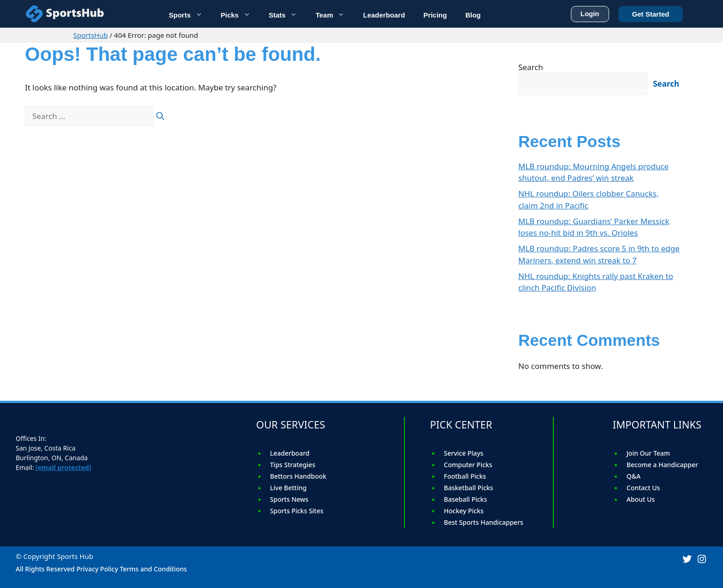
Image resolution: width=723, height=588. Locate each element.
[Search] (160, 116)
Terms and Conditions (154, 569)
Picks (240, 14)
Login (590, 12)
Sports (190, 14)
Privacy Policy (97, 569)
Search (531, 67)
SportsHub (91, 35)
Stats (288, 14)
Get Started (651, 12)
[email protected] (63, 467)
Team (335, 14)
